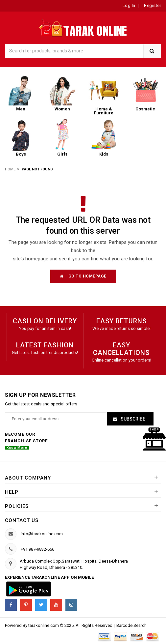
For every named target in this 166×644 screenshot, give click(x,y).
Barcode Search (131, 625)
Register (152, 5)
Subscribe (132, 419)
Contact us (22, 520)
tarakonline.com (44, 625)
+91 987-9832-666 (37, 549)
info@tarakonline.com (42, 534)
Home (10, 169)
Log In (129, 5)
